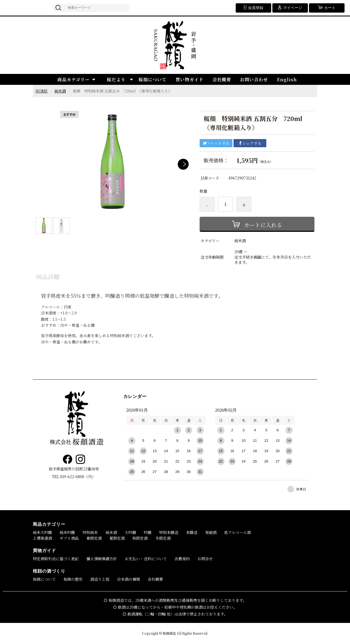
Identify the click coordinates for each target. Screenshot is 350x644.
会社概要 (222, 80)
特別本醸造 (169, 532)
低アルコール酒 (237, 532)
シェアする (250, 143)
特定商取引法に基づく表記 (56, 559)
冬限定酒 (163, 538)
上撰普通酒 (42, 538)
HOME (42, 91)
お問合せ (205, 559)
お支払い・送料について (146, 559)
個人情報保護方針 (102, 559)
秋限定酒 (140, 538)
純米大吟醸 (42, 532)
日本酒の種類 (129, 579)
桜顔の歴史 (73, 579)
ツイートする (216, 143)
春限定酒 (94, 538)
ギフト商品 (69, 538)
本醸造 (192, 532)
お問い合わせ (254, 80)
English (287, 80)
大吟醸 (130, 532)
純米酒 (60, 91)
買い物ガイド (189, 80)
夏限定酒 (117, 538)
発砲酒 (211, 532)
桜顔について (153, 80)
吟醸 (148, 532)
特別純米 (90, 532)
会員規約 (182, 559)
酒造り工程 (100, 579)
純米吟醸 (67, 532)
